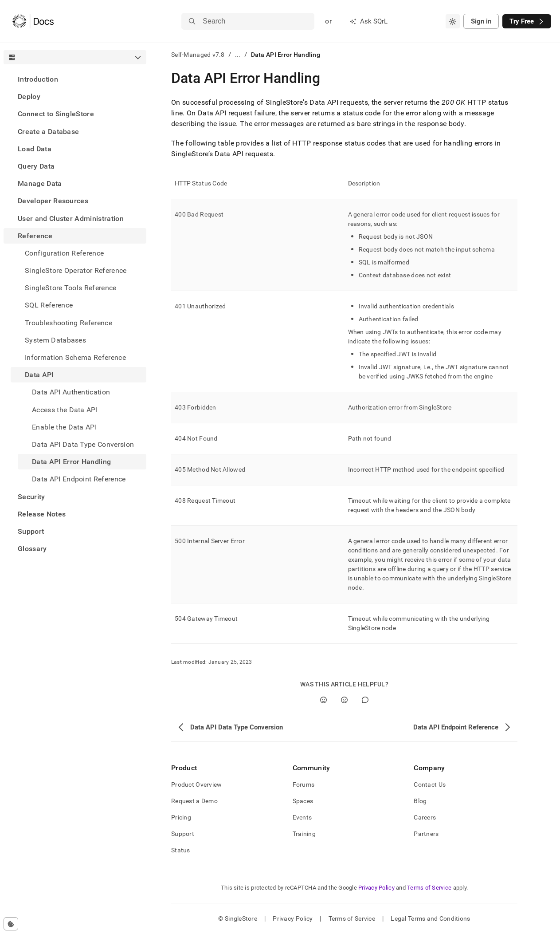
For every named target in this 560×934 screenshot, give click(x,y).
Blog (420, 801)
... (238, 55)
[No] (344, 700)
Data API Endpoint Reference (79, 479)
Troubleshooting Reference (69, 323)
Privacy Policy (376, 888)
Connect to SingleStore (56, 114)
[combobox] (453, 21)
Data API (39, 375)
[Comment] (365, 700)
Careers (425, 817)
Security (31, 497)
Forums (304, 784)
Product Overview (196, 784)
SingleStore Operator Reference (76, 270)
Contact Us (430, 784)
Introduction (38, 79)
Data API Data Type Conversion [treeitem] (83, 444)
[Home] (33, 21)
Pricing (181, 817)
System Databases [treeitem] (55, 340)
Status (181, 850)
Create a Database (48, 132)
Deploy (29, 97)
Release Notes (42, 514)
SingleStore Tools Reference (71, 288)
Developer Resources (53, 201)
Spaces (303, 801)
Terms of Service (429, 888)
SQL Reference (49, 305)
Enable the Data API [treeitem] (64, 427)
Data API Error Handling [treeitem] (71, 462)
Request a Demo (194, 801)
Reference (35, 236)
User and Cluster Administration (71, 219)
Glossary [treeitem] (32, 549)
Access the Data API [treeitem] (65, 410)
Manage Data (40, 183)
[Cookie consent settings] (11, 924)
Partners (426, 834)
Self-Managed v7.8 (198, 55)
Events (302, 817)
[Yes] (323, 700)
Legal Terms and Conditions (430, 918)
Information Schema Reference (75, 357)
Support (31, 531)
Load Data (35, 149)
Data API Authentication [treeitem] (71, 392)
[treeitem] (75, 79)
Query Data (36, 166)
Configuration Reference (64, 253)
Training (304, 834)
